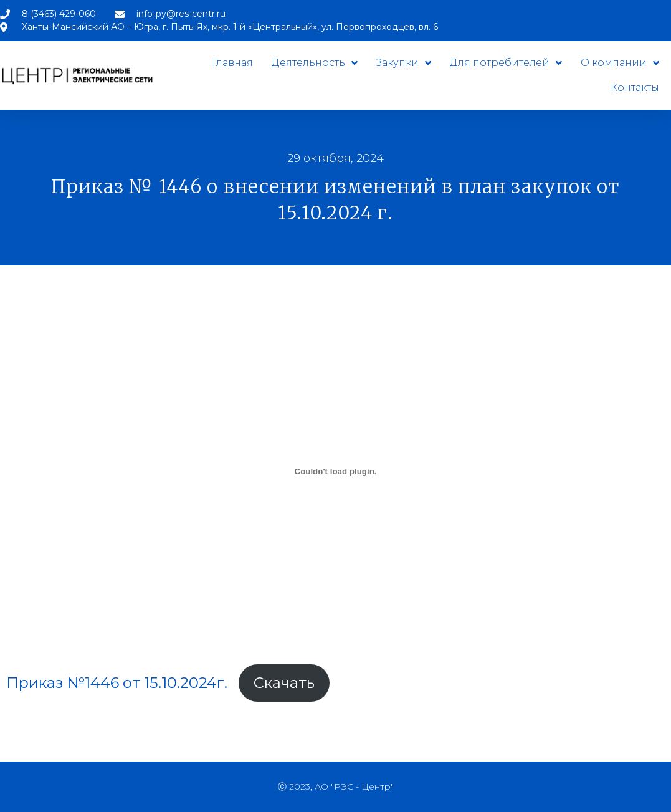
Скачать (284, 683)
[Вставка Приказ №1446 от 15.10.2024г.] (335, 471)
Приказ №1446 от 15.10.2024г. (117, 683)
